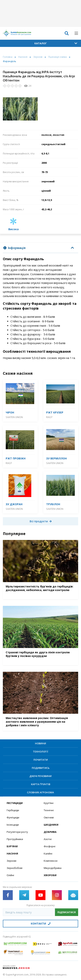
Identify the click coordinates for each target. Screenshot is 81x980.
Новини (40, 743)
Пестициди (15, 803)
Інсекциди (13, 825)
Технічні (49, 810)
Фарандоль (10, 61)
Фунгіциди (13, 817)
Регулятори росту (17, 832)
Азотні (48, 839)
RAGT (49, 417)
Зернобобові (15, 868)
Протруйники (15, 839)
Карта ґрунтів (41, 784)
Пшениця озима (58, 57)
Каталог (56, 43)
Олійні (10, 875)
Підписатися (67, 912)
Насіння (23, 57)
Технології (40, 752)
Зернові (38, 57)
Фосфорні (50, 846)
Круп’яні (49, 803)
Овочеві (49, 817)
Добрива (50, 832)
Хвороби (50, 875)
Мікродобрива (53, 868)
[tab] (40, 248)
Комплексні (51, 861)
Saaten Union (14, 417)
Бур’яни (12, 846)
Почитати (41, 760)
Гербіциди (13, 810)
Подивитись (41, 768)
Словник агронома (40, 792)
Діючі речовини (40, 776)
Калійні (48, 854)
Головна (8, 57)
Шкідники (51, 825)
